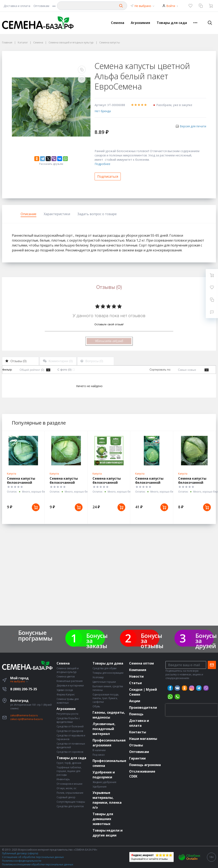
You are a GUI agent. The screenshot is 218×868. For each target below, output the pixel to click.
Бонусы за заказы (97, 641)
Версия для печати (193, 126)
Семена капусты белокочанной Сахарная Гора (149, 483)
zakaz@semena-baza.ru (24, 715)
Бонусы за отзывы (152, 641)
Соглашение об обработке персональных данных (33, 857)
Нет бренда (103, 111)
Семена (118, 23)
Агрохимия (140, 23)
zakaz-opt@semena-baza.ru (26, 719)
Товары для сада (172, 23)
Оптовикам (41, 6)
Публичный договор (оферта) (20, 853)
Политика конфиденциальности (22, 861)
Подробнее (102, 164)
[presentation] (192, 710)
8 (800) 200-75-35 (24, 689)
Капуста (12, 474)
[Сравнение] (201, 6)
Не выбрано (145, 6)
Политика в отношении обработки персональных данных (38, 864)
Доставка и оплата (17, 6)
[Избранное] (190, 6)
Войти (171, 6)
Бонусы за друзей (206, 641)
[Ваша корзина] (211, 6)
